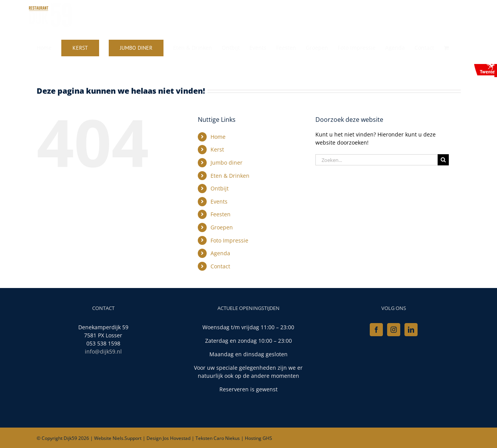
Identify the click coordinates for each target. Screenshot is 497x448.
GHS (267, 438)
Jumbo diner (227, 163)
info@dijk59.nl (103, 351)
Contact (220, 266)
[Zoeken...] (377, 160)
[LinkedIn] (411, 330)
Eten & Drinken (230, 176)
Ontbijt (220, 188)
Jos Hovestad (177, 438)
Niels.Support (127, 438)
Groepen (222, 227)
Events (219, 201)
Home (218, 137)
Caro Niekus (227, 438)
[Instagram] (394, 330)
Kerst (217, 149)
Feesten (221, 214)
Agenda (220, 253)
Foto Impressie (229, 240)
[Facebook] (376, 330)
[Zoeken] (443, 160)
